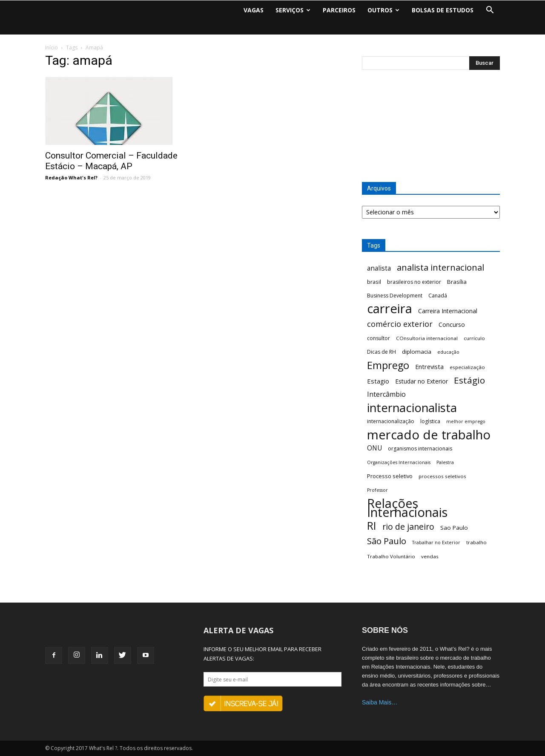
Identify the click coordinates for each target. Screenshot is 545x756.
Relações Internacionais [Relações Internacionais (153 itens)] (407, 508)
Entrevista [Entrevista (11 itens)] (429, 366)
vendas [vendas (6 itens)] (430, 556)
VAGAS (254, 10)
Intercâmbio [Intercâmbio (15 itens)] (386, 394)
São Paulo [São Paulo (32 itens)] (387, 541)
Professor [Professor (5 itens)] (377, 490)
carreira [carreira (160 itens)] (390, 309)
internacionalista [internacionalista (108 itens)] (412, 408)
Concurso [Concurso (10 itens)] (452, 325)
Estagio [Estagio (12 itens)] (378, 381)
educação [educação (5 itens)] (448, 352)
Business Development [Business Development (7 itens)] (395, 296)
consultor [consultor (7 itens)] (379, 338)
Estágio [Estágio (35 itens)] (469, 380)
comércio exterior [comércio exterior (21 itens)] (400, 324)
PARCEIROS (339, 10)
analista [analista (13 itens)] (379, 268)
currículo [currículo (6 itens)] (474, 338)
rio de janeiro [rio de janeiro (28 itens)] (408, 527)
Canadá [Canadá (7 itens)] (438, 296)
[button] (490, 10)
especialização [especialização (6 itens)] (467, 367)
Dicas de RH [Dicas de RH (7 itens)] (381, 352)
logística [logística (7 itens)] (430, 421)
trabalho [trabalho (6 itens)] (476, 542)
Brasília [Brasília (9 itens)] (457, 282)
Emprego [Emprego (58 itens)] (388, 365)
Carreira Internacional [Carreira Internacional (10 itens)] (448, 311)
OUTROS (383, 10)
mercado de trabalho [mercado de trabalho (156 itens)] (429, 435)
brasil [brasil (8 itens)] (374, 282)
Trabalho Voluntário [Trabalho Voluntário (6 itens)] (391, 556)
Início (52, 48)
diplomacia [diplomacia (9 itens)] (417, 352)
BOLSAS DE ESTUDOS (443, 10)
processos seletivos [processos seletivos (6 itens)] (442, 476)
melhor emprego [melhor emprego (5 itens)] (466, 421)
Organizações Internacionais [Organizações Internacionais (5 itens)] (399, 462)
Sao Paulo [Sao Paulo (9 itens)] (454, 528)
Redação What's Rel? (71, 177)
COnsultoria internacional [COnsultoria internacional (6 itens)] (427, 338)
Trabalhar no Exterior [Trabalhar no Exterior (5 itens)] (436, 542)
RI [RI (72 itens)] (372, 526)
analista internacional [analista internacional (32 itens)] (440, 267)
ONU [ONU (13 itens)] (374, 448)
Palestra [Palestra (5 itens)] (445, 462)
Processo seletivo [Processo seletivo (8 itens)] (390, 476)
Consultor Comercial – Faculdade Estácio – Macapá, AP (111, 161)
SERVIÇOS (293, 10)
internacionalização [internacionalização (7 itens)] (391, 421)
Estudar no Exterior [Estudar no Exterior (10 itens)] (422, 381)
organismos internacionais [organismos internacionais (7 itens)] (420, 449)
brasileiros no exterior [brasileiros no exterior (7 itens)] (414, 282)
